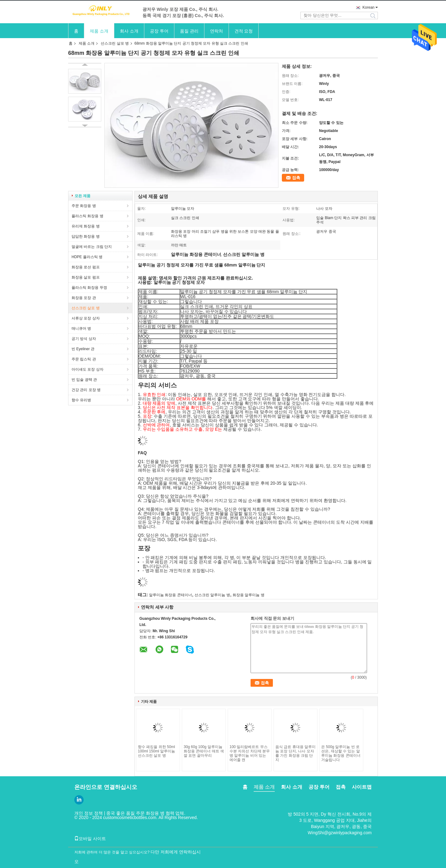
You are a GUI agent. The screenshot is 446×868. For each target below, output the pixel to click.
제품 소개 (99, 31)
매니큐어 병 (81, 328)
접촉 (296, 178)
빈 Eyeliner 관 (83, 349)
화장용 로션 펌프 (86, 267)
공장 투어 (159, 31)
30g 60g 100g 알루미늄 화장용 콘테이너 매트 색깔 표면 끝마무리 (204, 751)
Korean (368, 7)
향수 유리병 (81, 400)
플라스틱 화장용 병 (87, 216)
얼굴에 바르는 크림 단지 (92, 247)
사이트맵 (362, 787)
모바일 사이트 (90, 839)
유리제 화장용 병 (86, 226)
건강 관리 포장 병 (86, 390)
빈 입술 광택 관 (84, 380)
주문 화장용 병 (84, 206)
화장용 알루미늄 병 (249, 595)
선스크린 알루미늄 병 (212, 595)
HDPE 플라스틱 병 (87, 257)
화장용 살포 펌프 (86, 277)
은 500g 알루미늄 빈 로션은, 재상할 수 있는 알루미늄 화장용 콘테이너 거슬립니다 (341, 753)
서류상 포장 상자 (86, 318)
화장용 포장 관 (84, 298)
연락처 (216, 31)
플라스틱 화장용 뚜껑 (89, 288)
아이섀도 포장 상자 (87, 369)
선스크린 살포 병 (115, 43)
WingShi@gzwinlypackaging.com (340, 833)
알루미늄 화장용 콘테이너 (171, 595)
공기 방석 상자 (84, 339)
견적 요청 (244, 31)
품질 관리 (189, 31)
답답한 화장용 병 (86, 236)
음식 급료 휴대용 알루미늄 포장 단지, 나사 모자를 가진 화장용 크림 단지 (295, 753)
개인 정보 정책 (89, 813)
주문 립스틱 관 (84, 359)
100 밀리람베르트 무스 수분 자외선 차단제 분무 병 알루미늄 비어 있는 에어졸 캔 (250, 753)
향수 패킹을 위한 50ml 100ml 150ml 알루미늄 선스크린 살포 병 (156, 751)
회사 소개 (129, 31)
